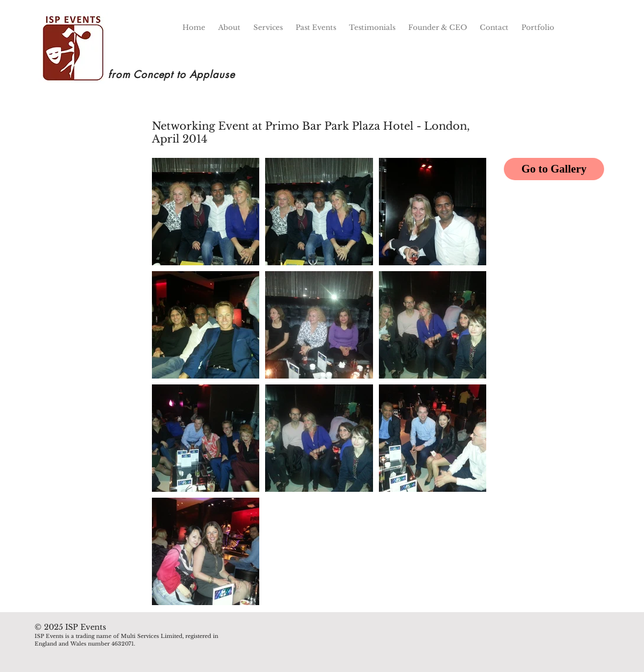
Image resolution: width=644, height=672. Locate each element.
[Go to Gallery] (554, 169)
